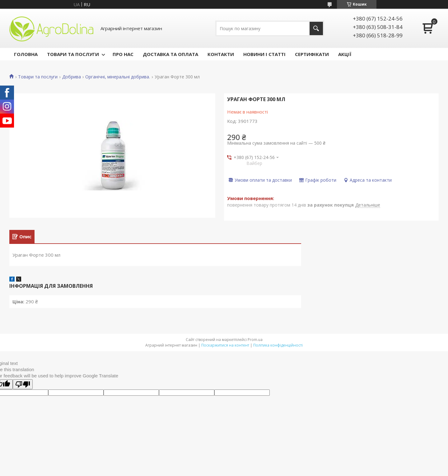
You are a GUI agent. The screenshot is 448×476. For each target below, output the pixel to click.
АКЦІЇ (345, 54)
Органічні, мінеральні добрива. (118, 77)
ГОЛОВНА (26, 54)
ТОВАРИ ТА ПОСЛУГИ (73, 54)
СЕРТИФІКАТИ (312, 54)
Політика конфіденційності (278, 346)
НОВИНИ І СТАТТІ (264, 54)
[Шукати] (316, 28)
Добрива (72, 77)
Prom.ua (255, 341)
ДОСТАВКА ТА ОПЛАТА (170, 54)
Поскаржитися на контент (225, 346)
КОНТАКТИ (221, 54)
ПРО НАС (123, 54)
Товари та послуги (38, 77)
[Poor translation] (23, 385)
